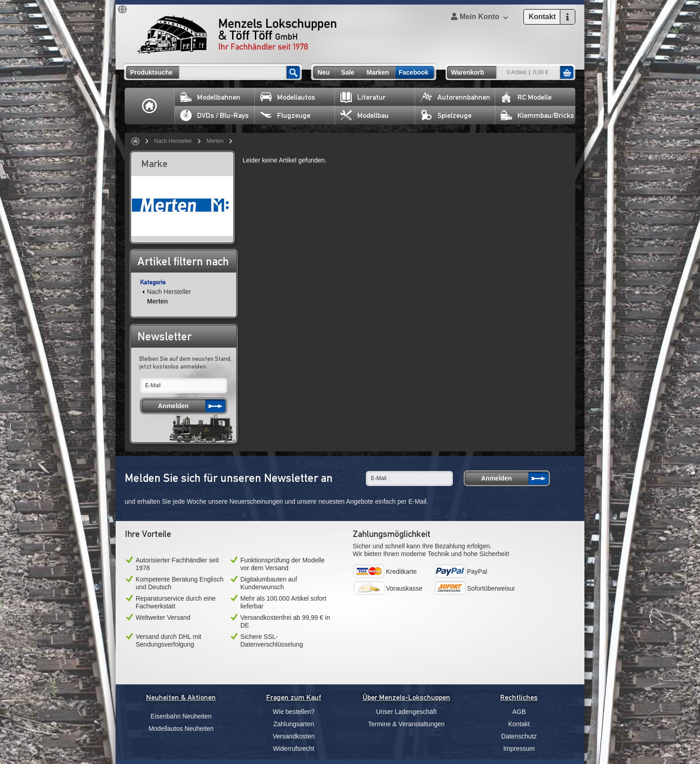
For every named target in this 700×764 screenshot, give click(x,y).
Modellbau (365, 115)
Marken (378, 72)
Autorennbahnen (455, 97)
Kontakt (519, 724)
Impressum (519, 749)
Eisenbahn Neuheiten (181, 716)
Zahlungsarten (294, 724)
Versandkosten (294, 736)
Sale (348, 72)
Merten (215, 141)
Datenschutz (519, 736)
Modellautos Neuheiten (181, 729)
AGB (519, 712)
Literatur (363, 97)
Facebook (413, 72)
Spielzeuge (446, 115)
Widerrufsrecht (294, 749)
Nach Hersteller (173, 141)
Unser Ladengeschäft (406, 712)
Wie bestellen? (294, 712)
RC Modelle (526, 97)
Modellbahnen (210, 97)
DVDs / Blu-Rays (214, 115)
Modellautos (288, 97)
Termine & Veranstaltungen (406, 724)
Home (150, 106)
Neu (324, 72)
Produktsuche (151, 72)
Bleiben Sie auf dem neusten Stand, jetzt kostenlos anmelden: (185, 362)
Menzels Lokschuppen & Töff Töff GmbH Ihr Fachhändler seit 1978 (237, 35)
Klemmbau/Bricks (537, 115)
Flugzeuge (285, 115)
